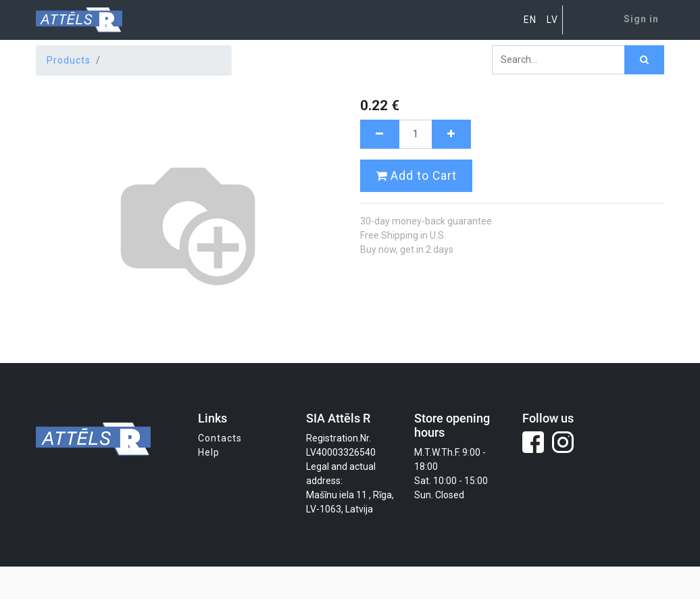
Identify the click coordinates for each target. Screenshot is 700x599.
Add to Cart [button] (416, 176)
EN (530, 20)
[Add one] (451, 134)
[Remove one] (380, 134)
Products (69, 60)
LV (552, 20)
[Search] (644, 60)
